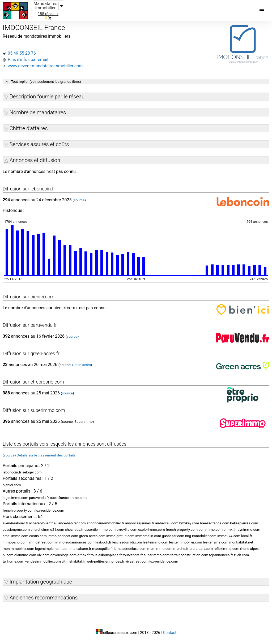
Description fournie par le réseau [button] (47, 97)
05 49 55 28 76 (22, 53)
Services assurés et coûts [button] (39, 144)
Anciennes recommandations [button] (44, 598)
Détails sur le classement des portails (46, 455)
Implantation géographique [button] (41, 582)
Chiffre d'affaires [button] (29, 128)
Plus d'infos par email (28, 60)
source (79, 200)
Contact (170, 633)
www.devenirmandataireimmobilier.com (45, 66)
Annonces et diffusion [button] (35, 160)
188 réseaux (48, 14)
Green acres (81, 365)
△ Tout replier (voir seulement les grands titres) (43, 82)
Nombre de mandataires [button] (38, 112)
